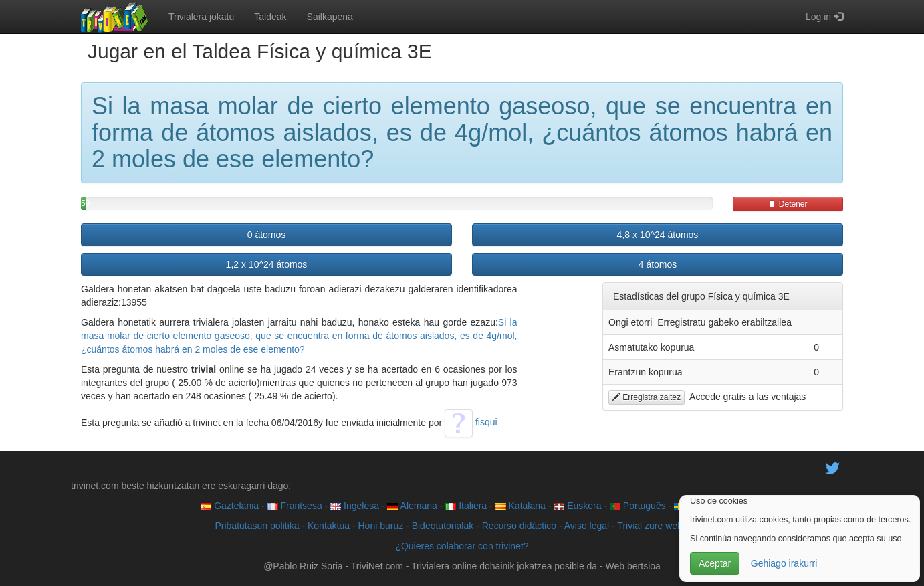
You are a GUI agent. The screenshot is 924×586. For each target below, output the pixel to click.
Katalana (521, 506)
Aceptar (715, 563)
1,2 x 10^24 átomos (267, 264)
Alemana (412, 506)
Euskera (577, 506)
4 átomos (658, 264)
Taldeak (270, 17)
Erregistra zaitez (647, 397)
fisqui (471, 422)
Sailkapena (330, 17)
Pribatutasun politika (257, 526)
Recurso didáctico (519, 526)
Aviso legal (587, 526)
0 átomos (267, 235)
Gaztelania (230, 506)
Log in (824, 17)
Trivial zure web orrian (663, 526)
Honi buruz (381, 526)
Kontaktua (329, 526)
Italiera (466, 506)
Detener (788, 204)
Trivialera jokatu (201, 17)
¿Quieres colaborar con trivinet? (462, 546)
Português (638, 506)
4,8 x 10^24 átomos (658, 235)
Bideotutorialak (443, 526)
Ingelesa (355, 506)
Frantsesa (295, 506)
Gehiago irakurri (784, 563)
